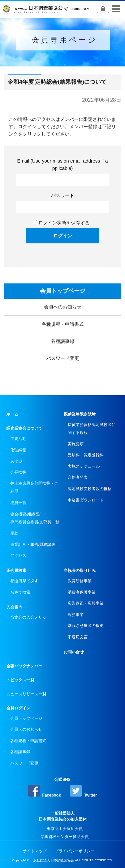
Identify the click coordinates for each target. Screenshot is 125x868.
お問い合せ (74, 652)
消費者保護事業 (82, 592)
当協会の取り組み (80, 571)
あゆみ (16, 461)
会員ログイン (18, 708)
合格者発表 (78, 477)
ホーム (12, 414)
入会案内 (14, 607)
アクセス (18, 556)
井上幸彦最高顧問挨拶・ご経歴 (34, 487)
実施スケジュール (84, 466)
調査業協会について (24, 428)
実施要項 (76, 444)
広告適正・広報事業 (86, 603)
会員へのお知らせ (63, 307)
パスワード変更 (63, 358)
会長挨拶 (18, 472)
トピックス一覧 (20, 680)
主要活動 (18, 439)
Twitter (83, 791)
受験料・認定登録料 (86, 455)
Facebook (44, 791)
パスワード (63, 195)
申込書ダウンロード (86, 500)
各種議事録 (63, 341)
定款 (14, 533)
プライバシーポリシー (75, 851)
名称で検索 (20, 592)
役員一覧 (18, 503)
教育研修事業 (80, 581)
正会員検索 (16, 571)
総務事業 (76, 615)
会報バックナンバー (24, 666)
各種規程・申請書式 (63, 324)
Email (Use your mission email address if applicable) (63, 165)
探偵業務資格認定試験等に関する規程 (92, 429)
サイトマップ (35, 851)
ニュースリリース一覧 (26, 694)
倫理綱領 (18, 450)
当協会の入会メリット (30, 617)
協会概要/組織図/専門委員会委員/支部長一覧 (35, 518)
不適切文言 (78, 637)
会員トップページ (63, 291)
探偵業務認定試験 (80, 414)
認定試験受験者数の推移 (90, 489)
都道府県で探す (24, 581)
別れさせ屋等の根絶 (86, 626)
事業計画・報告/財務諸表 (33, 545)
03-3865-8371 (77, 9)
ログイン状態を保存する (64, 223)
